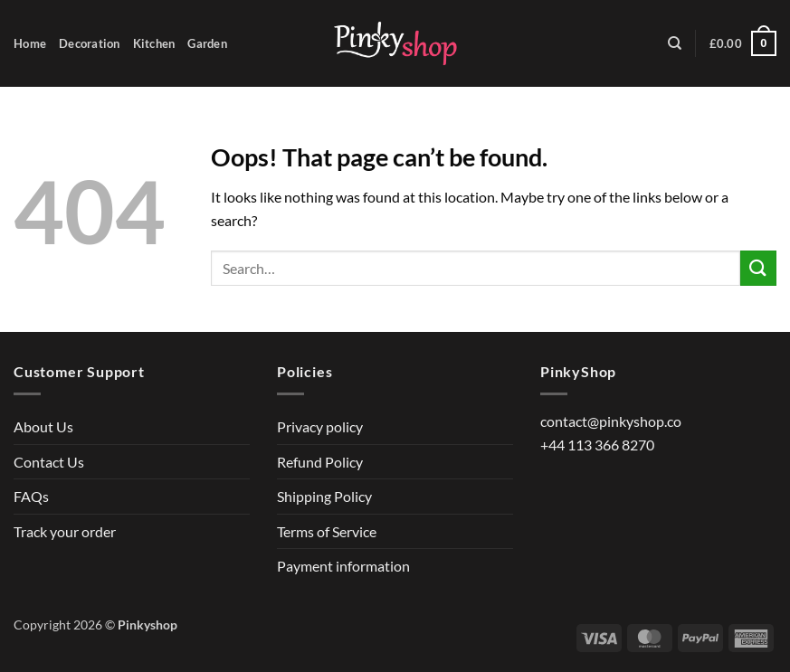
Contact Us (49, 462)
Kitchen (154, 43)
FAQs (31, 496)
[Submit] (758, 268)
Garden (207, 43)
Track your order (65, 531)
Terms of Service (327, 531)
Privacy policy (320, 426)
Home (30, 43)
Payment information (343, 566)
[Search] (675, 43)
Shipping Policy (324, 496)
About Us (43, 426)
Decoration (90, 43)
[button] (743, 43)
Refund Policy (320, 462)
